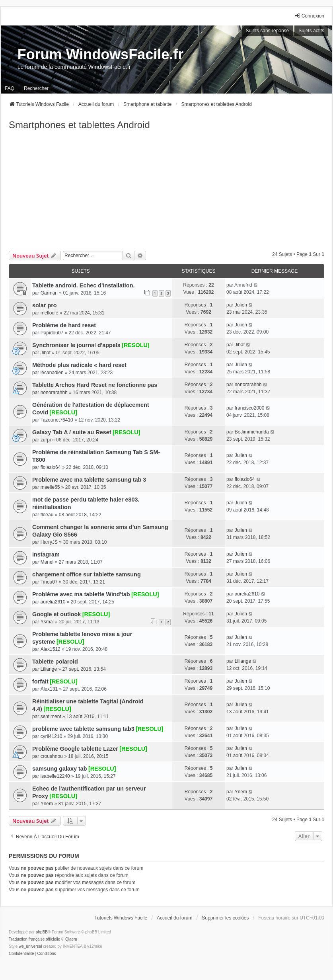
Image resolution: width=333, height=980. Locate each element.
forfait (40, 681)
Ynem (47, 804)
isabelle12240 (55, 776)
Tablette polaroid (55, 662)
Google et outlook (56, 614)
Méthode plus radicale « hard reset (79, 365)
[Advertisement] (166, 191)
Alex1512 (51, 649)
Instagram (46, 554)
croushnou (52, 756)
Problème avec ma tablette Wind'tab (81, 594)
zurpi (46, 440)
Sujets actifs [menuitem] (311, 31)
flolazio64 (51, 467)
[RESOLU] (136, 345)
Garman (49, 293)
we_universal (30, 946)
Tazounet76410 (57, 420)
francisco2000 (250, 408)
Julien (241, 305)
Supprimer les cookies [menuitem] (225, 918)
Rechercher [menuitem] (36, 88)
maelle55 (50, 487)
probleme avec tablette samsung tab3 (83, 729)
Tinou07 (49, 582)
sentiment (51, 716)
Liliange (49, 669)
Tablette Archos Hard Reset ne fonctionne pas (95, 385)
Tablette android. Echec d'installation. (83, 285)
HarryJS (49, 542)
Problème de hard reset (64, 325)
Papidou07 (52, 333)
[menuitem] (21, 954)
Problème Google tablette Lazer (75, 749)
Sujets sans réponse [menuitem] (268, 31)
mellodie (50, 313)
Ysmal (47, 622)
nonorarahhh (54, 392)
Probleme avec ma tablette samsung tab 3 (89, 480)
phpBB (42, 932)
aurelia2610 (53, 602)
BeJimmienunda (252, 432)
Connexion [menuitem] (309, 16)
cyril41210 (52, 736)
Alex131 (49, 689)
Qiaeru (71, 939)
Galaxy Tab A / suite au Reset (72, 432)
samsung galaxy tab (60, 769)
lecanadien (52, 373)
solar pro (45, 305)
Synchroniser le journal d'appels (76, 345)
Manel (47, 562)
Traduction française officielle (34, 939)
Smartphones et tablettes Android (79, 125)
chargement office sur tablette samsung (87, 574)
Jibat (46, 353)
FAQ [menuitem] (10, 88)
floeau (47, 515)
